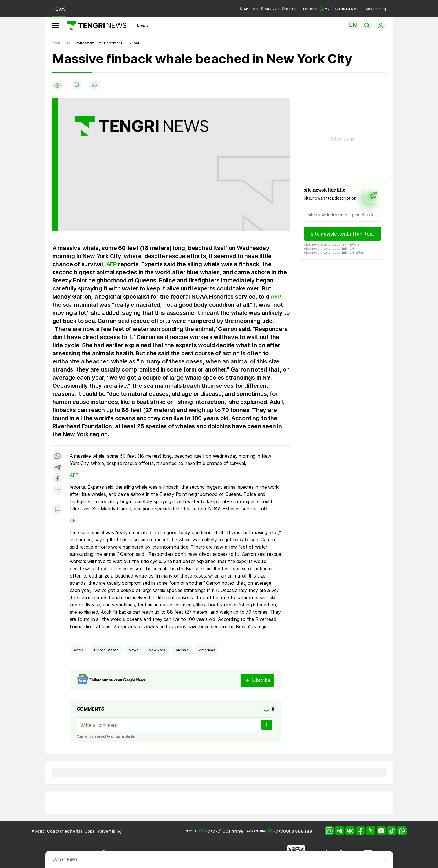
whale (78, 650)
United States (106, 650)
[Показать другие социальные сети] (58, 490)
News (142, 26)
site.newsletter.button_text (342, 234)
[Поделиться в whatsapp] (58, 456)
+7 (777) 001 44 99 (224, 831)
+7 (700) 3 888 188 (293, 831)
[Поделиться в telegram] (58, 468)
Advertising (376, 9)
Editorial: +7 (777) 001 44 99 (331, 9)
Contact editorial (64, 831)
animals (182, 650)
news (134, 650)
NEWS (59, 9)
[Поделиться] (95, 85)
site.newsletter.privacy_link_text (329, 249)
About (38, 831)
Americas (207, 650)
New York (157, 650)
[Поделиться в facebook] (58, 479)
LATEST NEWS (65, 859)
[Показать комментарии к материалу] (58, 509)
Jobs (90, 831)
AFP (111, 264)
